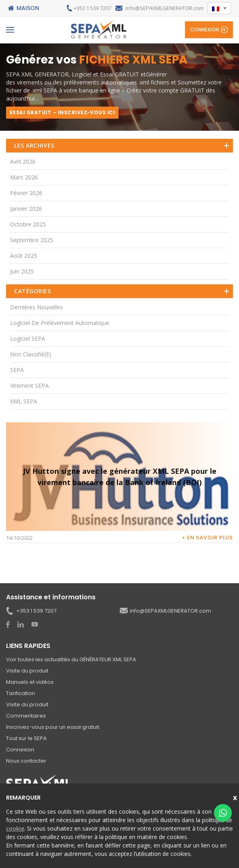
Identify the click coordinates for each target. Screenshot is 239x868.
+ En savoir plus (207, 538)
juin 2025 (22, 271)
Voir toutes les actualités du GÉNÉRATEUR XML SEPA (71, 659)
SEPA (17, 370)
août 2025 (24, 256)
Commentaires (26, 716)
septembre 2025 (32, 240)
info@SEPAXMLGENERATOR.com (164, 8)
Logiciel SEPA (28, 338)
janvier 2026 (26, 209)
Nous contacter (26, 761)
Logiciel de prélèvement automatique (60, 323)
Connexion (205, 30)
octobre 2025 (28, 224)
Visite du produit (27, 671)
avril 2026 (23, 161)
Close (236, 797)
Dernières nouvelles (36, 307)
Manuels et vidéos (30, 682)
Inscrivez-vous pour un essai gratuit (53, 727)
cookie (15, 828)
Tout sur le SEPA (26, 738)
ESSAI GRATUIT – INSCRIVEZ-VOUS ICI (62, 112)
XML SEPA (24, 401)
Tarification (21, 693)
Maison (28, 8)
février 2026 (26, 193)
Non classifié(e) (31, 354)
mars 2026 (24, 177)
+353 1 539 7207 (92, 8)
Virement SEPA (29, 386)
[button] (219, 8)
